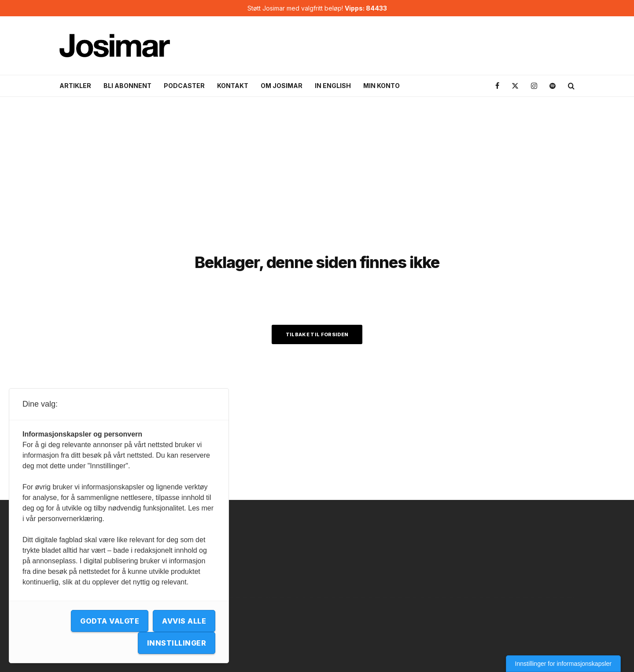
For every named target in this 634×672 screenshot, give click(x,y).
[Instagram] (534, 86)
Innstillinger (177, 643)
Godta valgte (110, 621)
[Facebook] (497, 86)
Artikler (75, 86)
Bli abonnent (127, 86)
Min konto (382, 86)
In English (333, 86)
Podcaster (184, 86)
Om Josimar (282, 86)
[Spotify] (553, 86)
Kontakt (233, 86)
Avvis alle (184, 621)
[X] (515, 86)
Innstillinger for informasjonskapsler (563, 664)
